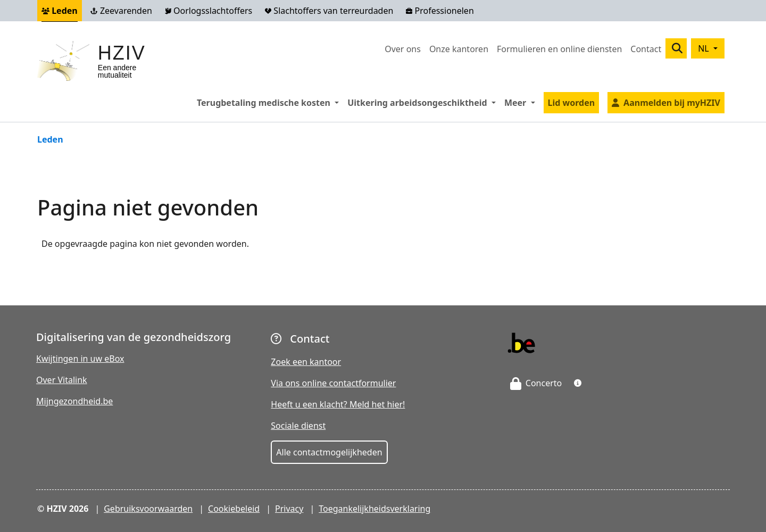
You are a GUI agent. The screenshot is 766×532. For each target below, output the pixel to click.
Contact (646, 49)
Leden (60, 11)
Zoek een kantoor (306, 362)
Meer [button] (522, 102)
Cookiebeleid (234, 509)
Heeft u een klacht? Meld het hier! (338, 404)
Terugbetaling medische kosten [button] (270, 102)
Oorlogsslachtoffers (209, 11)
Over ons (403, 49)
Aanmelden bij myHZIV (672, 103)
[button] (578, 383)
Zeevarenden (121, 11)
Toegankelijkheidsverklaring (374, 509)
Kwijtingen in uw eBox (80, 359)
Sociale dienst (298, 426)
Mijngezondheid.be (74, 401)
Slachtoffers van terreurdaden (329, 11)
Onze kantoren (459, 49)
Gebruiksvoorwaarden (148, 509)
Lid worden (572, 103)
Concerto (536, 383)
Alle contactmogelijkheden (329, 452)
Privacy (289, 509)
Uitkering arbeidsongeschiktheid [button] (424, 102)
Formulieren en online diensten (559, 49)
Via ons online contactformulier (333, 383)
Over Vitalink (62, 380)
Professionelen (440, 11)
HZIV (122, 53)
